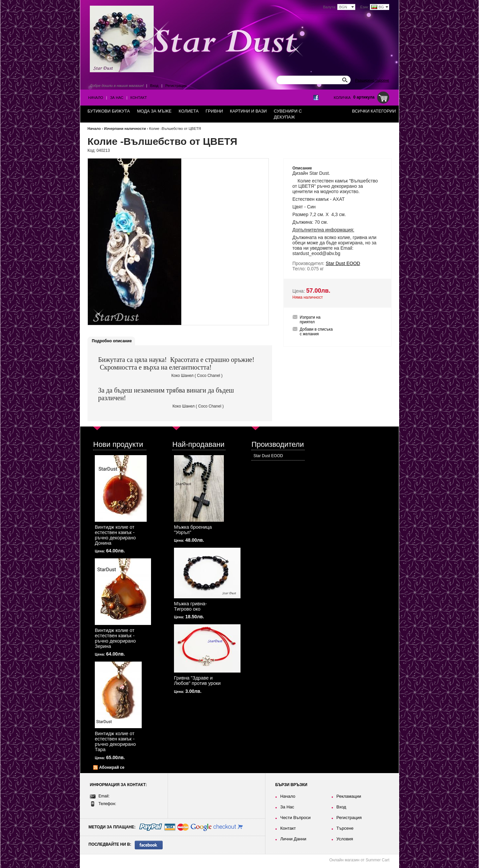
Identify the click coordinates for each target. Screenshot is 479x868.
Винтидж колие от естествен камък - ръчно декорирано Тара (115, 741)
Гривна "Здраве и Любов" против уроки (197, 681)
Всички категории (374, 111)
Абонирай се (112, 767)
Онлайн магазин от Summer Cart (359, 860)
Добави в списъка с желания (316, 332)
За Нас (117, 98)
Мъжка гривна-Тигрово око (190, 606)
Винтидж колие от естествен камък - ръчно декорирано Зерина (115, 638)
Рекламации (349, 796)
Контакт (139, 98)
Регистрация (176, 86)
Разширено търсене (372, 80)
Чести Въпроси (295, 818)
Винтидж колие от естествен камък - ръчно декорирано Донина (115, 535)
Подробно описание (112, 341)
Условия (345, 839)
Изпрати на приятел (310, 320)
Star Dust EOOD (268, 456)
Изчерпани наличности (125, 129)
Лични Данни (293, 839)
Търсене (345, 828)
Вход (154, 86)
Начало (96, 98)
